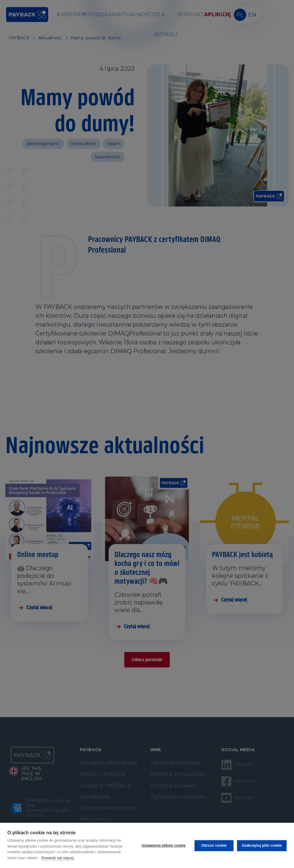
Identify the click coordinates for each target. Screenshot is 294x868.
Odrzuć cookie (213, 845)
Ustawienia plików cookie (163, 845)
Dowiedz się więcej (58, 858)
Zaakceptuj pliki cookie (262, 845)
